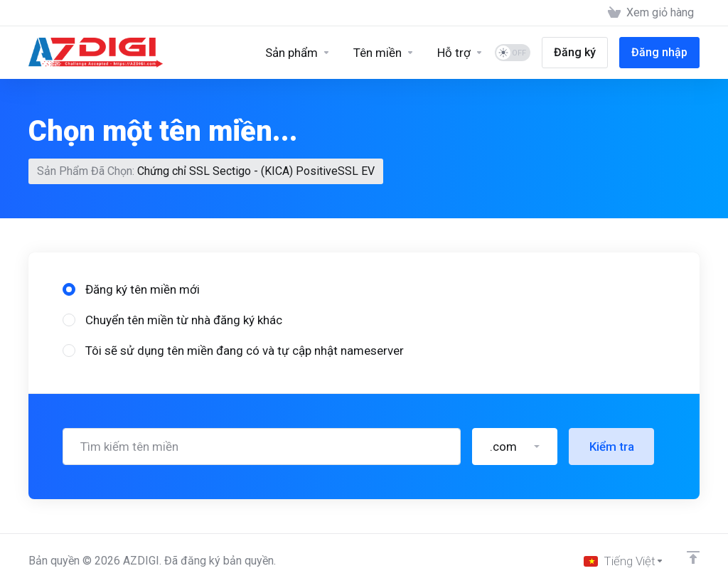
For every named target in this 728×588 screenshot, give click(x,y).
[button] (515, 447)
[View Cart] (651, 13)
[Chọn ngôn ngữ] (624, 561)
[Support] (460, 53)
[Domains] (384, 53)
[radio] (69, 289)
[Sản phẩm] (298, 53)
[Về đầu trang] (693, 557)
